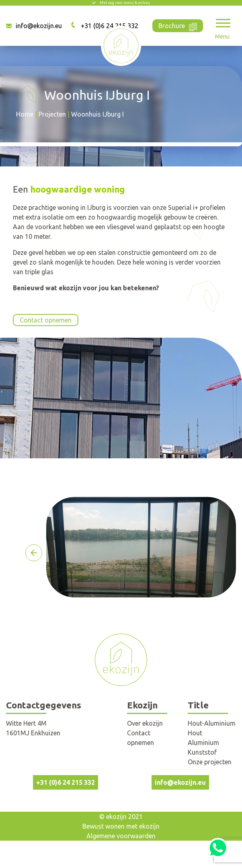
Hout (195, 733)
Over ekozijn (145, 723)
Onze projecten (210, 762)
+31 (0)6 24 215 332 (66, 782)
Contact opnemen (46, 320)
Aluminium (203, 743)
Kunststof (202, 752)
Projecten (52, 114)
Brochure (178, 25)
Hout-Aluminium (212, 723)
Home (25, 114)
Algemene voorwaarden (121, 836)
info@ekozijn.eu (39, 26)
